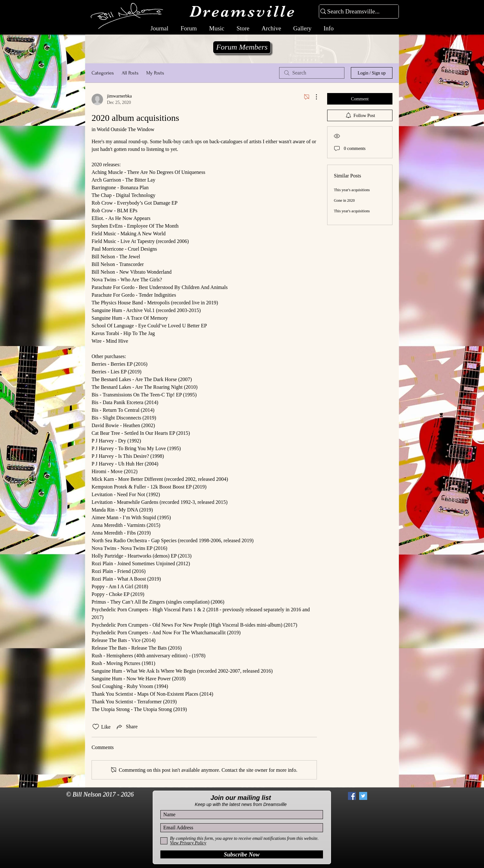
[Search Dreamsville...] (356, 12)
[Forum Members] (242, 47)
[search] (312, 73)
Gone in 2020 (344, 200)
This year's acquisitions (352, 190)
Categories (103, 73)
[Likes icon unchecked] (96, 727)
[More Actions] (313, 97)
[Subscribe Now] (242, 854)
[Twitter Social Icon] (363, 796)
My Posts (155, 73)
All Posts (130, 73)
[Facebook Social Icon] (352, 796)
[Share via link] (126, 727)
